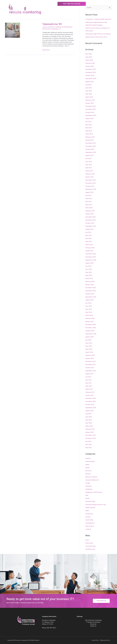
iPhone (88, 498)
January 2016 (89, 432)
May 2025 (89, 91)
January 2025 (89, 103)
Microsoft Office (90, 501)
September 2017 (91, 371)
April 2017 (89, 386)
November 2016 (91, 401)
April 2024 (89, 131)
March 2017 (89, 389)
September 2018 (91, 334)
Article (87, 468)
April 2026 (89, 57)
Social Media (89, 520)
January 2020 (89, 285)
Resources (85, 13)
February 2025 (90, 100)
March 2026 (89, 60)
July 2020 (88, 266)
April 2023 (89, 168)
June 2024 (89, 125)
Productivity (89, 514)
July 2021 (88, 232)
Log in (87, 540)
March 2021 (89, 245)
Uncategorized (90, 523)
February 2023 (90, 174)
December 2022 (91, 180)
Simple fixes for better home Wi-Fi (96, 37)
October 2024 (90, 112)
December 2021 (91, 217)
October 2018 (90, 331)
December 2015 (91, 435)
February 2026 (90, 63)
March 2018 (89, 352)
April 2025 (89, 94)
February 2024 (90, 137)
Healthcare (89, 489)
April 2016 (89, 423)
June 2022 (89, 199)
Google (88, 483)
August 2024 (89, 119)
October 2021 (90, 223)
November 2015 (91, 438)
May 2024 (89, 128)
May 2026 (89, 54)
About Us (95, 13)
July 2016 (88, 414)
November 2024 (91, 109)
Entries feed (89, 543)
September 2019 (91, 297)
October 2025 (90, 76)
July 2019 (88, 303)
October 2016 (90, 405)
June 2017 (89, 380)
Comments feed (90, 546)
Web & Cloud (90, 526)
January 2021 (89, 251)
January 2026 (89, 66)
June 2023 (89, 162)
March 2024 (89, 134)
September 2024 (91, 115)
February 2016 (90, 429)
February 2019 (90, 318)
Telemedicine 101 (52, 24)
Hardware (89, 486)
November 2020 (91, 257)
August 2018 (89, 337)
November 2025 (91, 72)
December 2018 (91, 325)
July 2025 (88, 85)
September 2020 (91, 260)
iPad (87, 495)
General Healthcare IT (92, 480)
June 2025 (89, 88)
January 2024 (89, 140)
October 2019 (90, 294)
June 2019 (89, 306)
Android (88, 458)
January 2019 (89, 322)
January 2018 (89, 358)
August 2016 (89, 411)
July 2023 (88, 159)
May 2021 (89, 238)
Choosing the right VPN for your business (98, 34)
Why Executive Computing (50, 13)
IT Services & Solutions (70, 13)
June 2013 (89, 445)
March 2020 (89, 278)
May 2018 (89, 346)
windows (88, 529)
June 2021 (89, 235)
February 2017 (90, 392)
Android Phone (90, 461)
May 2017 (89, 383)
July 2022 (88, 195)
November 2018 (91, 328)
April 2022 (89, 205)
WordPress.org (90, 549)
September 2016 (91, 408)
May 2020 (89, 272)
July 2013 (88, 441)
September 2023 (91, 152)
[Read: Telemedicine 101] (13, 30)
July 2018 (88, 340)
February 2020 (90, 282)
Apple (87, 465)
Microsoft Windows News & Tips (96, 505)
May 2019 (89, 309)
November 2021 (91, 220)
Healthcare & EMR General (63, 27)
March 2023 (89, 171)
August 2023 (89, 155)
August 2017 (89, 374)
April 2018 (89, 349)
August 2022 (89, 192)
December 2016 (91, 398)
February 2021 (90, 248)
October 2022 (90, 186)
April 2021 (89, 242)
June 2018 (89, 343)
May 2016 (89, 420)
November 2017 (91, 365)
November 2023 (91, 146)
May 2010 (89, 448)
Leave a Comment (48, 27)
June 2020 (89, 269)
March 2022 (89, 208)
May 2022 (89, 202)
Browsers (88, 471)
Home (36, 13)
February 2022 (90, 211)
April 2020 (89, 275)
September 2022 (91, 189)
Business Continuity (91, 477)
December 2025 (91, 69)
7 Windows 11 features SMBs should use (98, 19)
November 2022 (91, 183)
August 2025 (89, 82)
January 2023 (89, 177)
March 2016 (89, 426)
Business (88, 474)
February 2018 (90, 355)
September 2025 (91, 79)
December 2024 (91, 106)
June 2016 (89, 417)
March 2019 (89, 315)
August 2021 (89, 229)
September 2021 (91, 226)
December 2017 (91, 361)
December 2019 (91, 288)
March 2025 (89, 97)
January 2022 (89, 214)
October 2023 (90, 149)
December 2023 (91, 143)
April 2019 (89, 312)
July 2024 (88, 122)
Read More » (46, 50)
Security (88, 517)
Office (87, 511)
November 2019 (91, 291)
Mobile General (90, 508)
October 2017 (90, 368)
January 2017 (89, 395)
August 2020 (89, 263)
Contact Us (105, 13)
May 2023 (89, 165)
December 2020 (91, 254)
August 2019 (89, 300)
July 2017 (88, 377)
